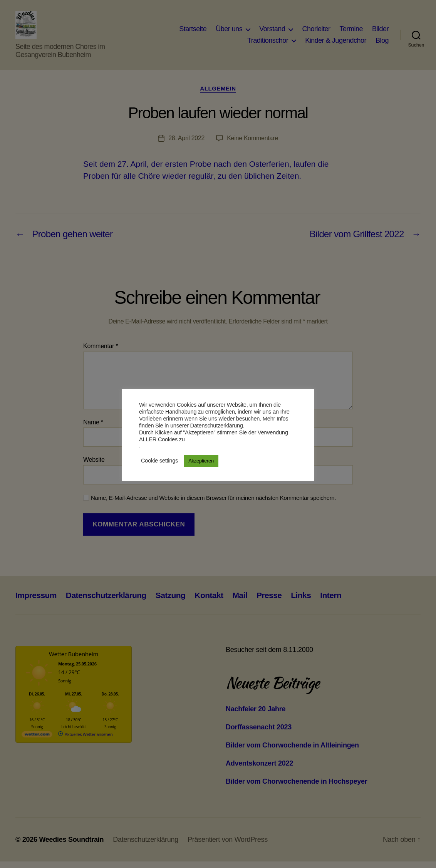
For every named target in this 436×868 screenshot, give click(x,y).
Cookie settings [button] (159, 461)
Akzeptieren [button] (201, 461)
